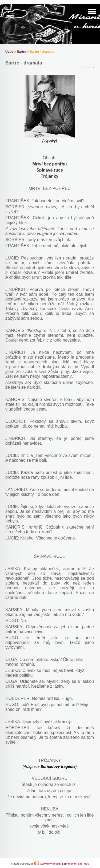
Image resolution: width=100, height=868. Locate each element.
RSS (86, 864)
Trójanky (50, 176)
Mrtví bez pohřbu (50, 164)
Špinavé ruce (50, 170)
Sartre (21, 52)
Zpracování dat (73, 864)
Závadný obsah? (51, 864)
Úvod (9, 52)
